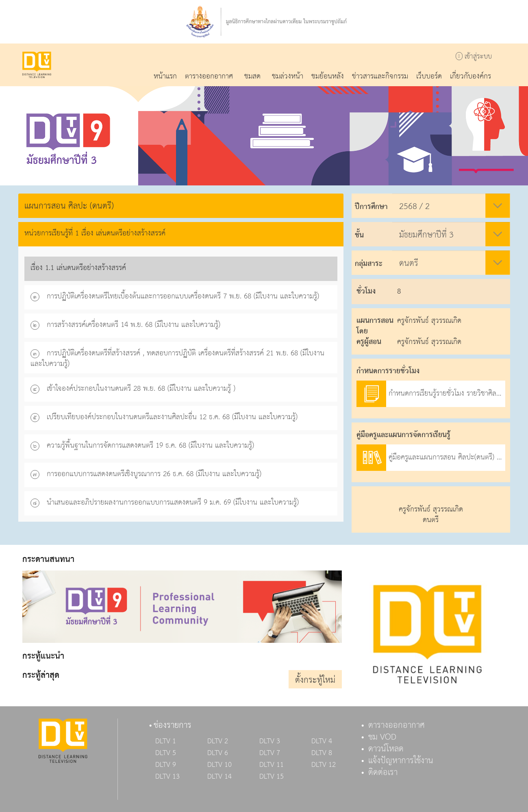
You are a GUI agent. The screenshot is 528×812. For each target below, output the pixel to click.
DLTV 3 (270, 741)
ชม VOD (382, 737)
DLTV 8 (322, 753)
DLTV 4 (322, 741)
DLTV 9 (166, 765)
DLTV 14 (219, 777)
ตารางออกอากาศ (397, 725)
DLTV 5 (166, 753)
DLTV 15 (272, 777)
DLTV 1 (166, 741)
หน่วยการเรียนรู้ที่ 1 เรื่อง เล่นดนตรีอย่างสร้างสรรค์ (95, 233)
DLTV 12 (324, 765)
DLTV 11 (272, 765)
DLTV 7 (270, 753)
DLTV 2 (218, 741)
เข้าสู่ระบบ (474, 57)
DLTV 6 (218, 753)
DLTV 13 (167, 777)
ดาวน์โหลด (386, 749)
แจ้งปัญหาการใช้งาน (401, 761)
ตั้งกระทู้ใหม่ (315, 680)
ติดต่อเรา (383, 773)
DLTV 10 (219, 765)
